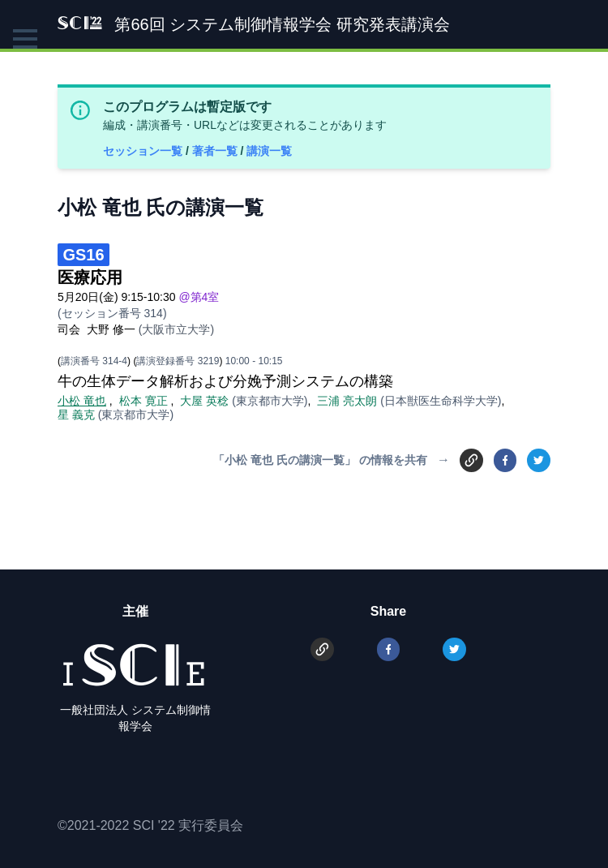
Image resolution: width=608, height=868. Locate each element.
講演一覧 (269, 151)
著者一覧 (216, 151)
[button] (25, 39)
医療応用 (90, 277)
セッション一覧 (144, 151)
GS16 (83, 255)
